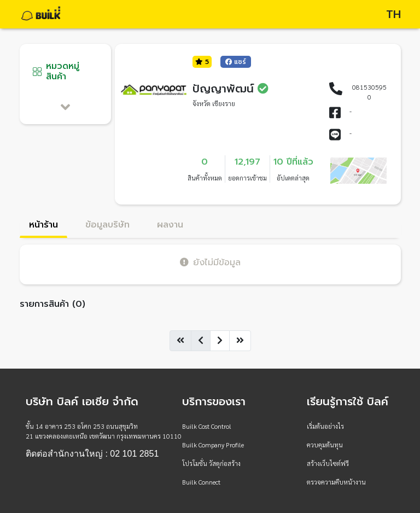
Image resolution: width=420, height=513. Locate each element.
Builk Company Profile (213, 445)
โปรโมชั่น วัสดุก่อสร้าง (211, 463)
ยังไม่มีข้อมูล (210, 262)
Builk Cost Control (207, 426)
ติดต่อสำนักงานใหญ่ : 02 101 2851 (92, 454)
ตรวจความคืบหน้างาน (336, 482)
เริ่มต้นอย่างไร (325, 426)
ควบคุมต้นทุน (325, 445)
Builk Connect (201, 482)
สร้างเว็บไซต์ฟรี (328, 463)
